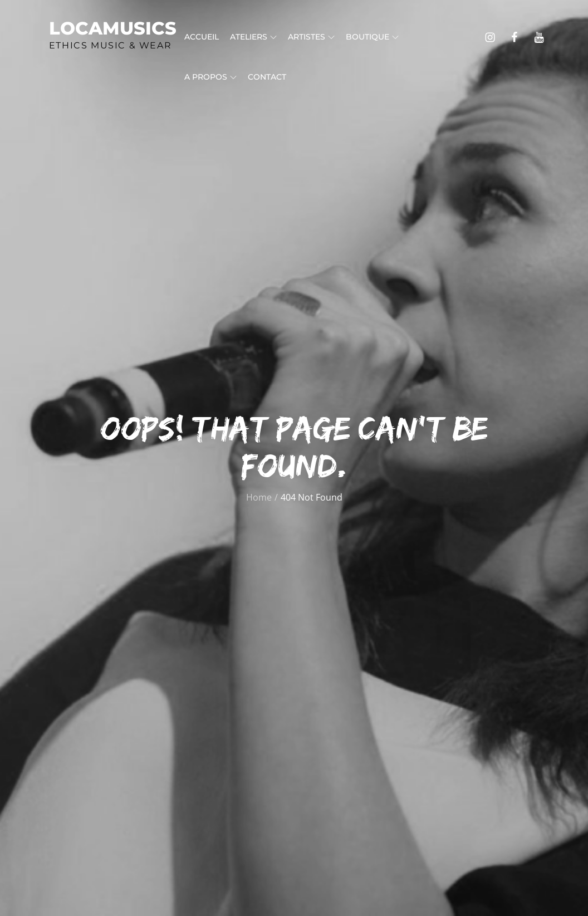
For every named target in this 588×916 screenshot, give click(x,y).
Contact (267, 77)
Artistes (311, 37)
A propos (210, 77)
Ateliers (253, 37)
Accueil (202, 37)
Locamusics (113, 28)
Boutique (372, 37)
